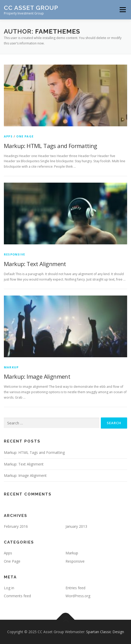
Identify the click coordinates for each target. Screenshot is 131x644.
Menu (122, 10)
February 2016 (16, 526)
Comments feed (17, 596)
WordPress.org (78, 596)
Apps (8, 136)
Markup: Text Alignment (35, 264)
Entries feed (75, 588)
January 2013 (76, 526)
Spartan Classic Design (105, 632)
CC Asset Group (31, 8)
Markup (11, 367)
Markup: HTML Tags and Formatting (51, 146)
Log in (9, 588)
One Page (25, 136)
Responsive (14, 254)
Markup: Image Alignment (37, 376)
